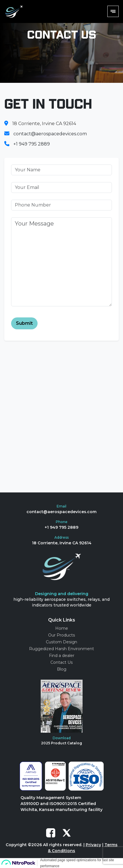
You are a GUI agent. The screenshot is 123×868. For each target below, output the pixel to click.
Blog (62, 669)
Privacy (93, 845)
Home (62, 628)
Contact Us (61, 662)
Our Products (61, 635)
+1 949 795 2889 (32, 144)
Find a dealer (62, 656)
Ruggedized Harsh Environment (61, 649)
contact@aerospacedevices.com (50, 134)
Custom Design (61, 642)
